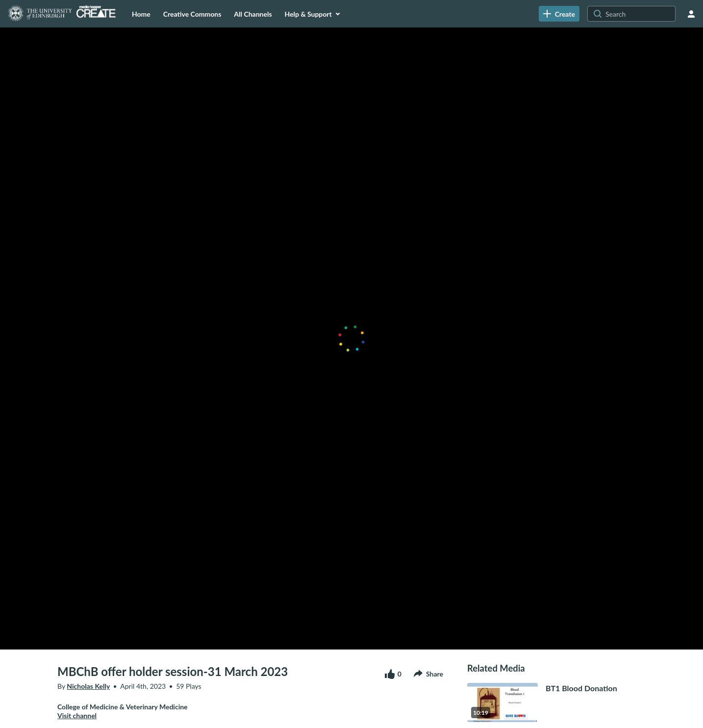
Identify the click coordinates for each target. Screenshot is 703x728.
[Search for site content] (639, 14)
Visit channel (77, 715)
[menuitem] (141, 14)
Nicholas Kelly (88, 686)
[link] (559, 14)
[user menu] (691, 14)
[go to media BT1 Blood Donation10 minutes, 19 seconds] (556, 702)
